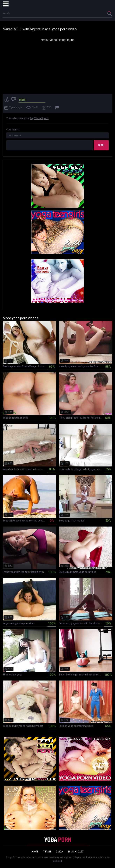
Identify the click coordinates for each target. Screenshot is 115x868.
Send (101, 145)
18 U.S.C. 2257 (76, 852)
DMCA (60, 852)
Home (35, 852)
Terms (47, 852)
